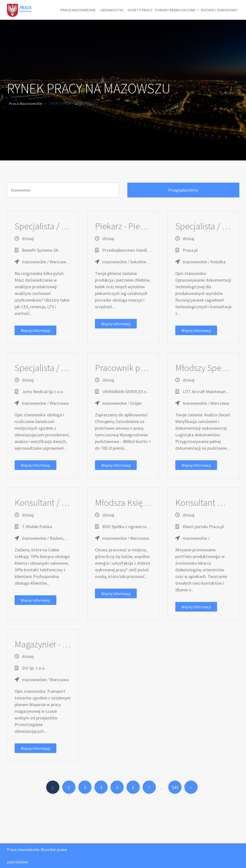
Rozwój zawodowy (216, 30)
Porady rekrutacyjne (212, 10)
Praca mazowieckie (93, 10)
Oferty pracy (168, 10)
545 (175, 787)
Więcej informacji (35, 330)
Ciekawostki (133, 10)
